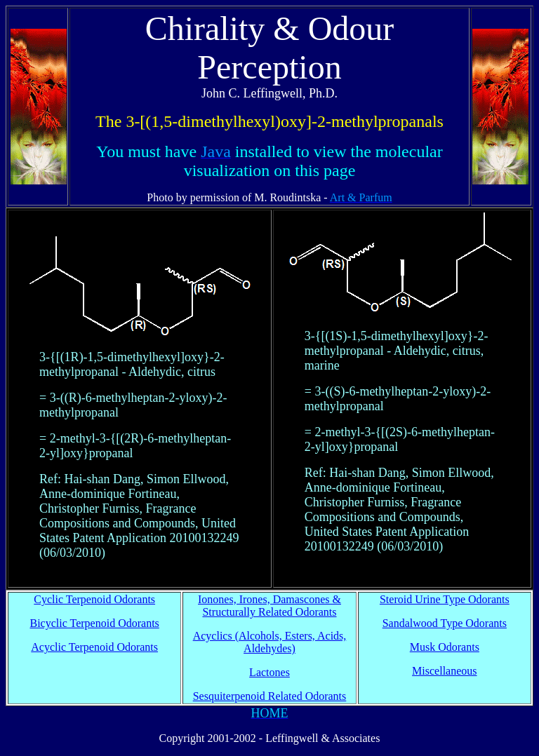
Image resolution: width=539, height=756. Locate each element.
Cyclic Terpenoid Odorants (94, 599)
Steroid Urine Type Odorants (445, 599)
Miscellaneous (444, 671)
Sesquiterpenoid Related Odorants (270, 696)
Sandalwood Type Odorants (445, 623)
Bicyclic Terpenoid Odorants (95, 623)
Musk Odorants (445, 647)
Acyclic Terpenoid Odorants (94, 647)
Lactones (269, 672)
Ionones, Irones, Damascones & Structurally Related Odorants (269, 606)
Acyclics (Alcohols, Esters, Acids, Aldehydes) (270, 642)
